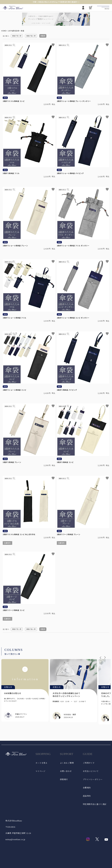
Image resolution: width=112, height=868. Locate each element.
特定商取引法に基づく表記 (95, 804)
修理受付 (64, 780)
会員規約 (87, 788)
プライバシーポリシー (93, 780)
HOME (4, 31)
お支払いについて (91, 771)
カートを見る (41, 763)
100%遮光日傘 (13, 31)
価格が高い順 (31, 36)
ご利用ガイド (89, 763)
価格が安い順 (17, 36)
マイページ (40, 771)
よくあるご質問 (67, 763)
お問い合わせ (66, 771)
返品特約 (87, 796)
